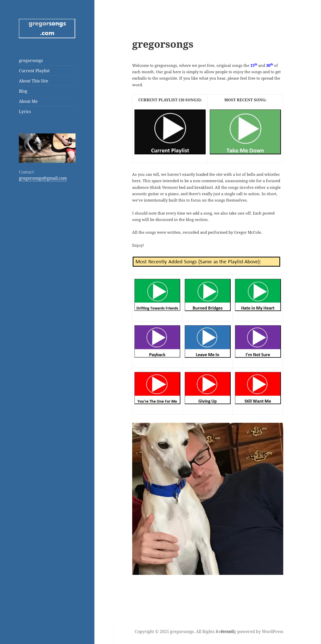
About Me (28, 101)
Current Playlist (34, 71)
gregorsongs (31, 60)
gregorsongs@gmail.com (43, 178)
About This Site (34, 81)
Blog (23, 91)
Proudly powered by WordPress (252, 631)
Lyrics (25, 112)
